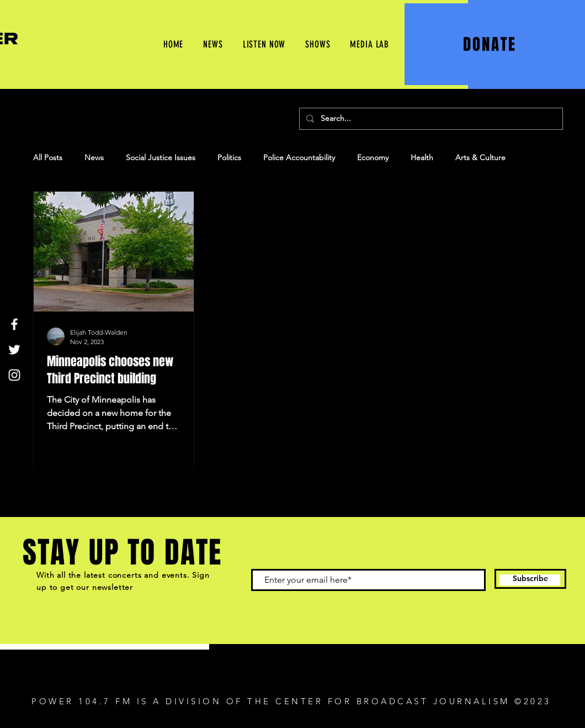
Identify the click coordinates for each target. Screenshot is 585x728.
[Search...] (430, 119)
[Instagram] (14, 375)
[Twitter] (14, 350)
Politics (229, 157)
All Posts (48, 157)
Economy (373, 157)
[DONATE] (491, 44)
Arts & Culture (480, 157)
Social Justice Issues (161, 157)
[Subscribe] (530, 579)
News (94, 157)
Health (422, 157)
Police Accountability (299, 157)
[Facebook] (14, 324)
